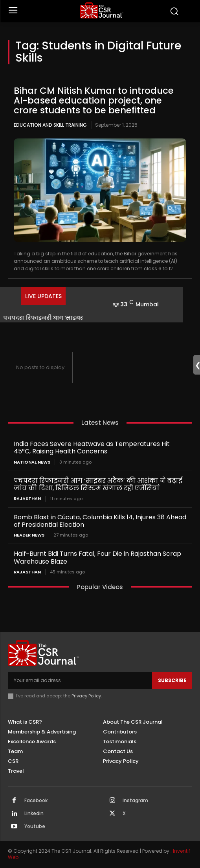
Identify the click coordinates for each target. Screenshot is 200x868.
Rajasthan (27, 499)
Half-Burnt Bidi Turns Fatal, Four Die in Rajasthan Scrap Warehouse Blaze (97, 557)
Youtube (35, 826)
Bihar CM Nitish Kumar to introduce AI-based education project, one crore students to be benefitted (94, 101)
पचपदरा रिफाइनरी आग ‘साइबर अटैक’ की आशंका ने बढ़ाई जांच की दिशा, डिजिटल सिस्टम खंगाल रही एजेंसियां (98, 484)
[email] (80, 681)
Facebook (36, 801)
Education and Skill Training (50, 125)
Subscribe (172, 680)
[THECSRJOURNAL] (102, 10)
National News (32, 462)
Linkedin (34, 813)
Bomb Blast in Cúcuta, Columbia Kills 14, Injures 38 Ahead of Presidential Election (100, 521)
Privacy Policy (86, 696)
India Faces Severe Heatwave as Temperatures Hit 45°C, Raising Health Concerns (92, 448)
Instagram (135, 801)
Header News (29, 535)
